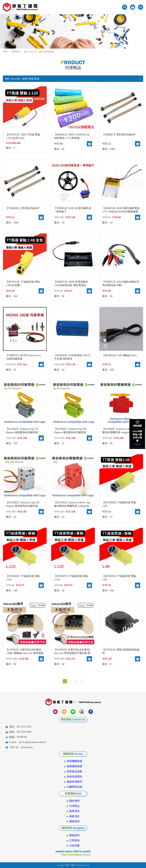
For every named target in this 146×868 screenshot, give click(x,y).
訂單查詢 (74, 840)
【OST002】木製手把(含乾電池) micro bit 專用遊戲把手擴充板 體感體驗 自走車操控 (72, 652)
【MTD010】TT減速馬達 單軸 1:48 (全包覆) (23, 283)
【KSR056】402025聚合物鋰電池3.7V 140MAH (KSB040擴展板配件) (121, 210)
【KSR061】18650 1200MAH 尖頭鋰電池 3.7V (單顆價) (72, 136)
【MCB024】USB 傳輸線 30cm (119, 355)
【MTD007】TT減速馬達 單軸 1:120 (71, 578)
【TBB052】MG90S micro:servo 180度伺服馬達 (23, 357)
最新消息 (74, 816)
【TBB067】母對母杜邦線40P (119, 135)
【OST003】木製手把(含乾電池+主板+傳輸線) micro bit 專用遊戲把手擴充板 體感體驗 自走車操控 (25, 652)
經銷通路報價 (74, 766)
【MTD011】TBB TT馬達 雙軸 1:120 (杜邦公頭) (23, 136)
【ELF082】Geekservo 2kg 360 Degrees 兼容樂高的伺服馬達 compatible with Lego (23, 504)
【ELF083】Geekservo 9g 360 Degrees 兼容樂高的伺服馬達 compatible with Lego (70, 431)
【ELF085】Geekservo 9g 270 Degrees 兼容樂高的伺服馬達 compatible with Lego (22, 431)
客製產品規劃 (74, 771)
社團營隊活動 (74, 787)
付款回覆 (74, 846)
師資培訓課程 (74, 777)
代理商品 (16, 52)
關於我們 (74, 801)
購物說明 (74, 835)
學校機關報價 (74, 761)
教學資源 (74, 811)
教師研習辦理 (74, 782)
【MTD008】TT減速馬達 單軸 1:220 (23, 578)
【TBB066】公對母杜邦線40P (23, 208)
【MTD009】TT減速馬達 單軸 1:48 (119, 504)
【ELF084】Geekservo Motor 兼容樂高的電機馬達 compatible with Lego (121, 431)
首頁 (5, 52)
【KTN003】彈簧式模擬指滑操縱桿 (121, 651)
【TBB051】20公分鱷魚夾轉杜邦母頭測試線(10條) (121, 283)
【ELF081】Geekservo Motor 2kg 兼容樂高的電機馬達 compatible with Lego (72, 504)
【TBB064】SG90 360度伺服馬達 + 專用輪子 (73, 210)
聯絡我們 (74, 821)
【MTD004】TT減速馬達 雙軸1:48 (119, 578)
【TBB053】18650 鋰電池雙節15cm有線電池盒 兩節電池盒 (71, 283)
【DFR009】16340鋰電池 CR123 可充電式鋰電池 (72, 357)
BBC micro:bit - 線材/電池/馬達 (73, 79)
